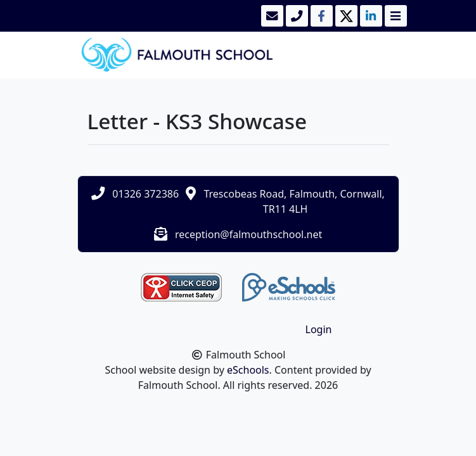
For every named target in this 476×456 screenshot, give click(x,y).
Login (319, 329)
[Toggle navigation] (395, 16)
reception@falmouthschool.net (248, 234)
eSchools (248, 370)
